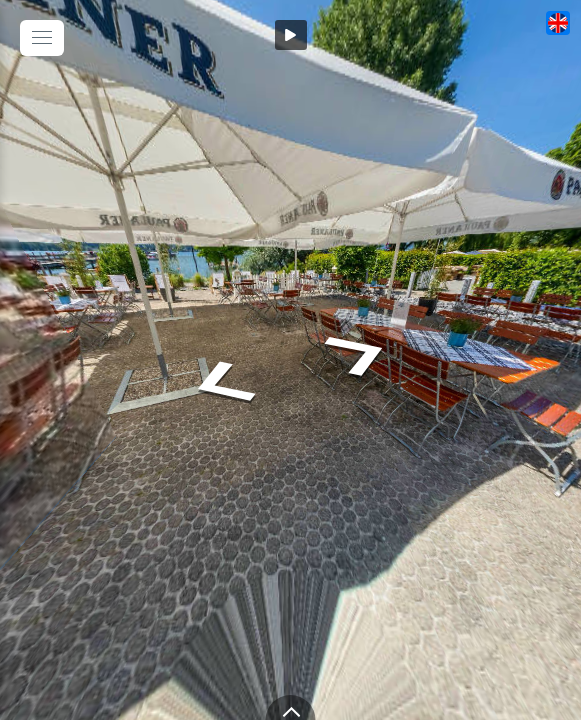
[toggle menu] (42, 38)
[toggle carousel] (291, 707)
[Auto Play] (291, 35)
